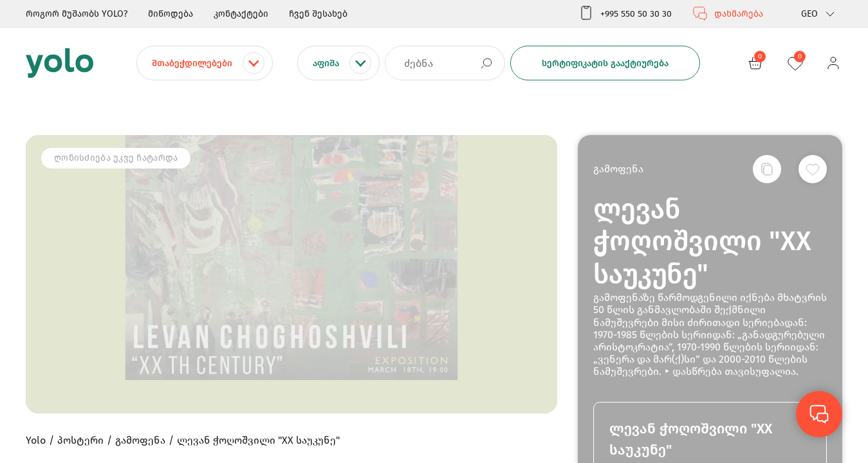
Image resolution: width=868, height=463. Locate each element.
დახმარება (728, 14)
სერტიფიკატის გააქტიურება (605, 63)
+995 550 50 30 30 (625, 14)
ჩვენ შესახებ (318, 14)
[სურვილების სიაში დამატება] (813, 169)
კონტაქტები (241, 14)
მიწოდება (171, 14)
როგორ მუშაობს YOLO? (77, 14)
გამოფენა (618, 169)
